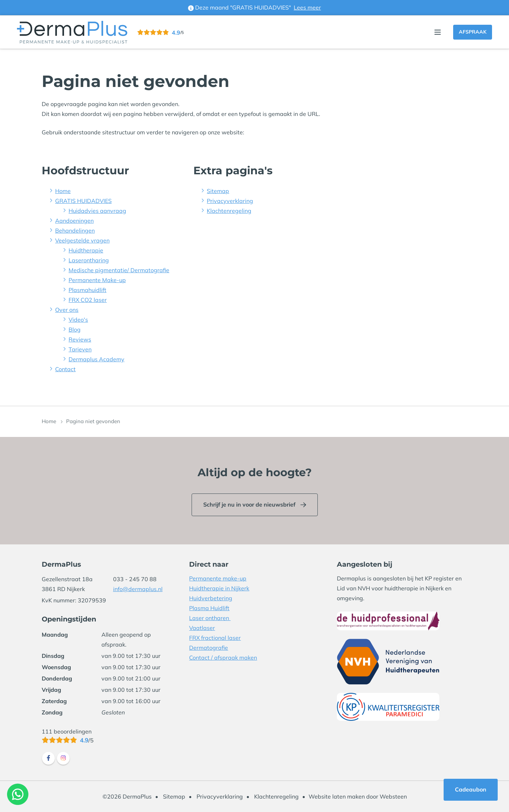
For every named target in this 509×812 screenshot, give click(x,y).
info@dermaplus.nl (138, 589)
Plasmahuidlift (87, 290)
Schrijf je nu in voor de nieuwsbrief (249, 504)
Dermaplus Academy (96, 359)
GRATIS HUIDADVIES (83, 201)
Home (63, 191)
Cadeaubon (471, 789)
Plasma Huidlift (209, 608)
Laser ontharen (210, 618)
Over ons (67, 310)
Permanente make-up (218, 578)
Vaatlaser (202, 628)
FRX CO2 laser (88, 300)
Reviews (80, 339)
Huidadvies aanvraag (97, 211)
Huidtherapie (86, 250)
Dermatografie (209, 648)
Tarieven (80, 349)
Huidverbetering (211, 598)
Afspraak (473, 32)
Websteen (393, 796)
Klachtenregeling (229, 211)
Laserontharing (89, 260)
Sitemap (218, 191)
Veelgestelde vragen (82, 240)
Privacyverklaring (230, 201)
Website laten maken (337, 796)
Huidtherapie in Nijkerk (219, 588)
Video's (78, 320)
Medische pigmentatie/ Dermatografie (119, 270)
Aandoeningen (74, 221)
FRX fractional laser (215, 638)
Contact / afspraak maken (223, 658)
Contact (65, 369)
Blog (75, 329)
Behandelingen (75, 230)
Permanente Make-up (97, 280)
